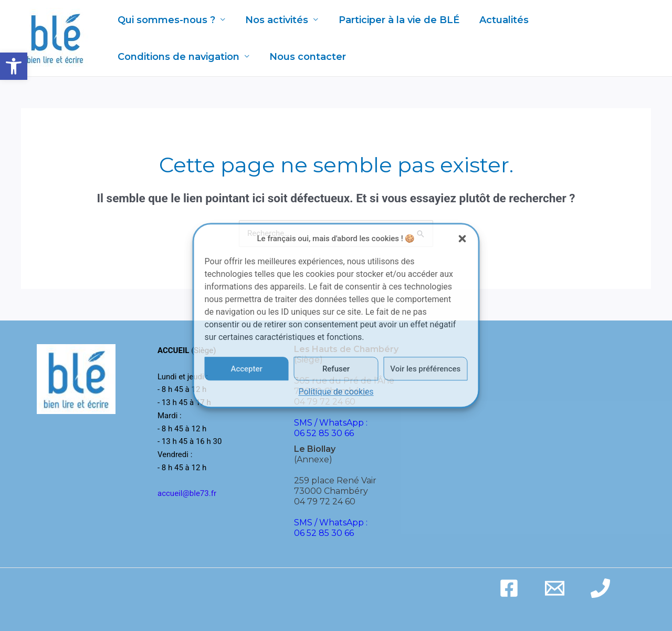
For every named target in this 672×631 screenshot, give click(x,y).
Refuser (336, 369)
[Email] (555, 588)
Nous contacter (306, 57)
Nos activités (275, 20)
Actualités (500, 20)
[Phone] (600, 588)
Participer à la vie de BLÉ (396, 20)
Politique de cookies (336, 392)
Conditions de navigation (178, 57)
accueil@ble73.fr (187, 493)
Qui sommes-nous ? (166, 20)
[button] (14, 66)
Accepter (246, 369)
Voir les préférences (425, 369)
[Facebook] (509, 588)
